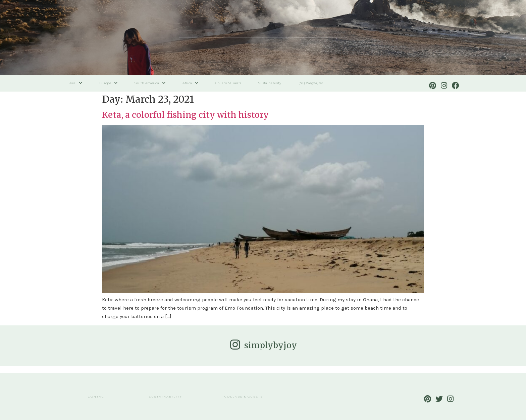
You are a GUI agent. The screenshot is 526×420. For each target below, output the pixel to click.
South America (150, 83)
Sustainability (270, 83)
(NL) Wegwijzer (311, 83)
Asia (76, 83)
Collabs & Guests (228, 83)
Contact (97, 397)
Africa (190, 83)
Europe (108, 83)
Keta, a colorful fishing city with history (185, 115)
